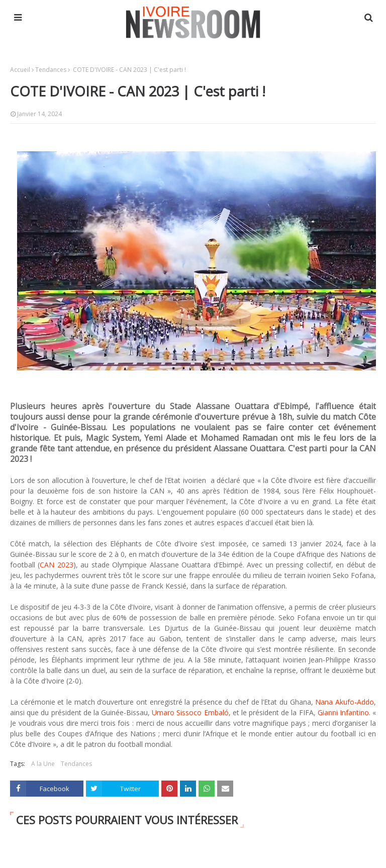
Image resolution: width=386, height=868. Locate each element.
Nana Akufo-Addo (345, 702)
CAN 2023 (56, 565)
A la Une (43, 764)
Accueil (20, 70)
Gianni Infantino (343, 712)
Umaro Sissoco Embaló (190, 712)
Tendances (51, 70)
